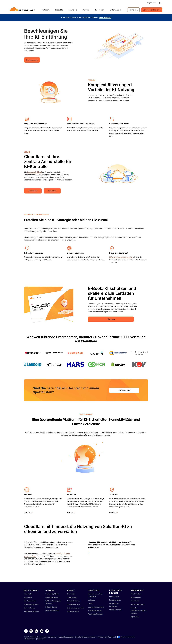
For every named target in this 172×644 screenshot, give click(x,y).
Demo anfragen (29, 608)
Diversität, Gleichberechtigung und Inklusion (139, 611)
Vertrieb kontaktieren (152, 10)
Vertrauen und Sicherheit (106, 637)
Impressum (41, 639)
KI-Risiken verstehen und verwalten (121, 257)
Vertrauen (91, 600)
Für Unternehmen (30, 601)
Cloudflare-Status (73, 611)
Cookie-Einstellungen (126, 637)
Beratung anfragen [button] (32, 60)
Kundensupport (72, 597)
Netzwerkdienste (51, 607)
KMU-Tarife (28, 597)
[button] (118, 45)
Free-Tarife (28, 594)
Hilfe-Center (71, 594)
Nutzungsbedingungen (65, 637)
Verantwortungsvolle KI (96, 607)
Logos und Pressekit (138, 604)
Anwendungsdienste (52, 597)
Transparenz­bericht (95, 611)
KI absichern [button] (52, 191)
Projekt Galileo (114, 597)
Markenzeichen (30, 639)
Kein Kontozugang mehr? (75, 608)
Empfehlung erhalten (31, 604)
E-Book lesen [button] (111, 319)
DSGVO (90, 604)
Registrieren (151, 3)
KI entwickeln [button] (33, 191)
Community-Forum (73, 601)
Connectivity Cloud (34, 172)
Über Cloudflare (136, 594)
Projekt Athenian (115, 600)
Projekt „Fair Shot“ (116, 610)
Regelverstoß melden (95, 614)
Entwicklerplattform (52, 611)
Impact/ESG (135, 617)
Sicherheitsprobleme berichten (86, 637)
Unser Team (135, 601)
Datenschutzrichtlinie (49, 637)
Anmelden (133, 10)
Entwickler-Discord (73, 604)
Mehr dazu (28, 512)
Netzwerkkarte (136, 597)
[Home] (23, 10)
